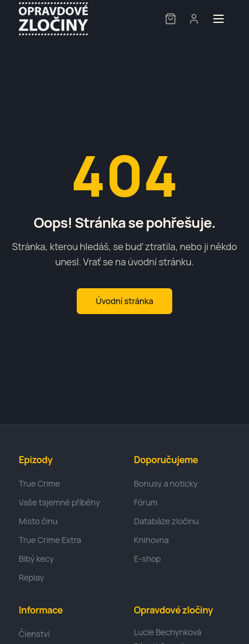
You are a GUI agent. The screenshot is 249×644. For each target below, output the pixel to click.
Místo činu (38, 521)
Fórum (146, 502)
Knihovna (151, 540)
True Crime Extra (50, 540)
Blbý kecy (36, 559)
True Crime (39, 483)
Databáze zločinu (167, 521)
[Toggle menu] (219, 19)
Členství (34, 634)
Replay (31, 577)
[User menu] (194, 19)
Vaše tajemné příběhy (59, 502)
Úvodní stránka (124, 301)
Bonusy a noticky (166, 483)
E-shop (148, 559)
